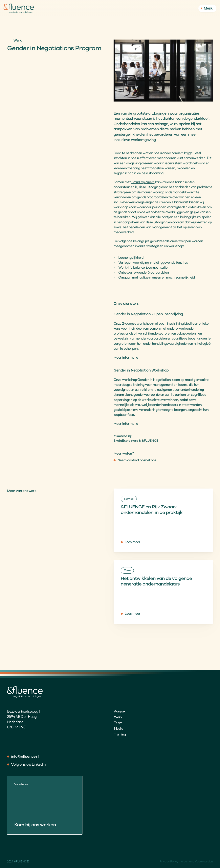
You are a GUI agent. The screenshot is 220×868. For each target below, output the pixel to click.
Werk (118, 717)
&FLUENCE (150, 441)
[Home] (19, 8)
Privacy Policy (169, 862)
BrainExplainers (143, 182)
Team (118, 723)
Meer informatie (126, 357)
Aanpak (120, 711)
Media (119, 728)
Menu (209, 8)
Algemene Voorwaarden (197, 862)
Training (120, 734)
